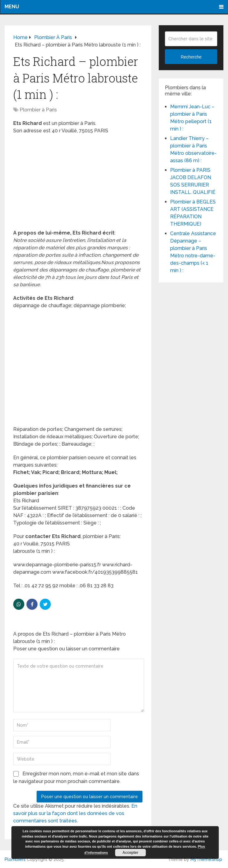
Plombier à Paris (38, 110)
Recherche (191, 57)
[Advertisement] (78, 184)
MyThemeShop (206, 859)
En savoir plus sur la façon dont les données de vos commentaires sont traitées (75, 813)
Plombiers (15, 859)
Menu (12, 7)
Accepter (130, 853)
